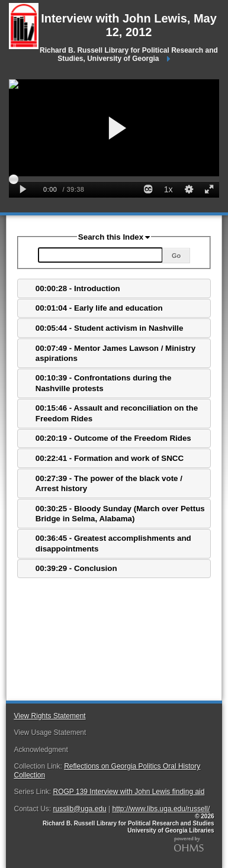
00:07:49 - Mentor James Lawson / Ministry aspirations (115, 353)
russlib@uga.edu (80, 809)
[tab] (114, 288)
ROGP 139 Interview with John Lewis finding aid (129, 792)
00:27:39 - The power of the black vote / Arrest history (109, 483)
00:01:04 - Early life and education (99, 308)
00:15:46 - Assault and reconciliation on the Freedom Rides (117, 413)
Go (176, 256)
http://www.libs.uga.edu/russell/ (161, 809)
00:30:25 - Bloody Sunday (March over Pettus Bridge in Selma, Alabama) (120, 514)
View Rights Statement (49, 716)
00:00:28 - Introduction (78, 288)
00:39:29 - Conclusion (76, 568)
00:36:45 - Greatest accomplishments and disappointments (113, 543)
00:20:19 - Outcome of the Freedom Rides (113, 438)
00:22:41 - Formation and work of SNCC (110, 458)
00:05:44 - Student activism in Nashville (110, 328)
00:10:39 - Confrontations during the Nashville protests (104, 383)
